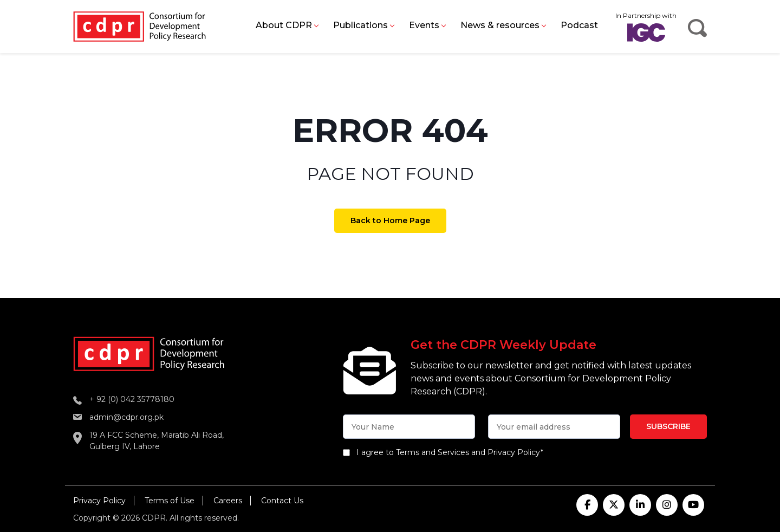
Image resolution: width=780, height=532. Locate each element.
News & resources (500, 25)
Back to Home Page (390, 220)
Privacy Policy (99, 501)
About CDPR (284, 25)
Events (424, 25)
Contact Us (282, 501)
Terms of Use (170, 501)
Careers (228, 501)
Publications (360, 25)
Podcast (579, 25)
